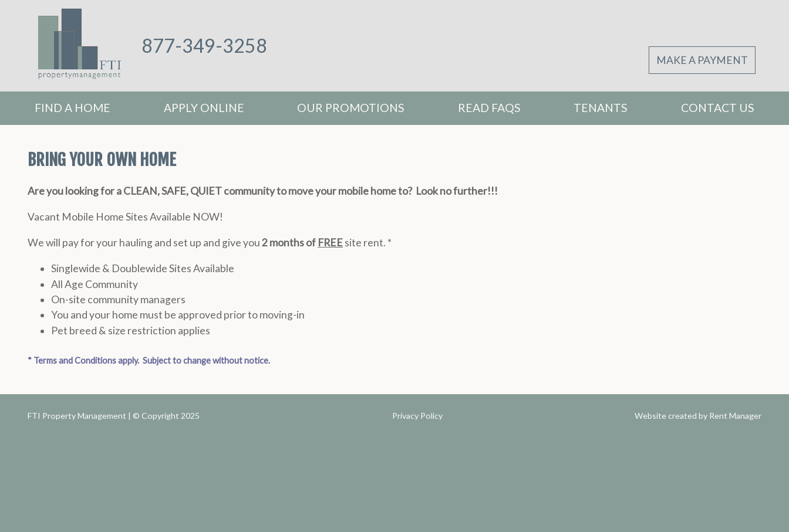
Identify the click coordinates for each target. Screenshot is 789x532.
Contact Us (718, 108)
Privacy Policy (417, 416)
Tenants (601, 108)
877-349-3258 (204, 45)
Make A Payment (702, 60)
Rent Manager (735, 416)
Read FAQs (489, 108)
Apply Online (204, 108)
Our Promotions (351, 108)
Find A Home (73, 108)
